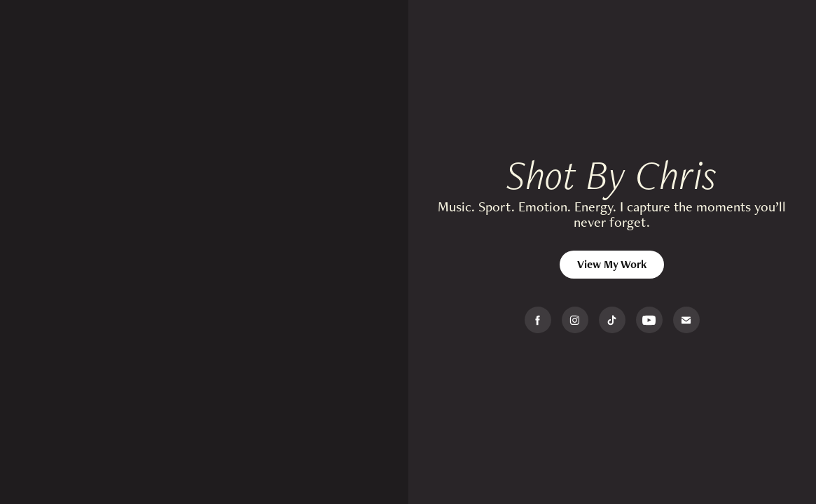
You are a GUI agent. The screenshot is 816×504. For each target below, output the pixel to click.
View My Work (612, 264)
